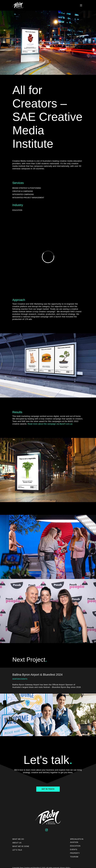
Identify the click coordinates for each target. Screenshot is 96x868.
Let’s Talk (17, 850)
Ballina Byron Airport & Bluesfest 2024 (37, 675)
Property (75, 853)
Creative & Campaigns (23, 191)
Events (74, 850)
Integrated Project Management (28, 198)
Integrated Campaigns (23, 194)
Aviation (74, 842)
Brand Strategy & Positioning (27, 188)
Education (17, 210)
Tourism (74, 857)
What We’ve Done (21, 846)
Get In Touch (48, 789)
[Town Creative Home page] (29, 5)
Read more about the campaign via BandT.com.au (50, 424)
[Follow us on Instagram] (47, 830)
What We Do (18, 839)
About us (17, 843)
